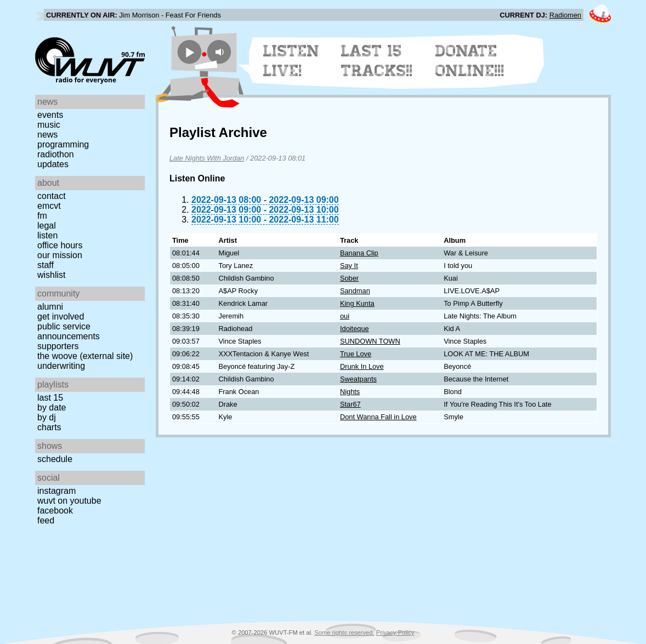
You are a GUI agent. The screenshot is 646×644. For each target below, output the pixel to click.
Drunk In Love (362, 366)
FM (42, 216)
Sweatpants (358, 379)
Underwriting (61, 366)
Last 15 (50, 398)
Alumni (50, 307)
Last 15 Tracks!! (377, 61)
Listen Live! (291, 61)
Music (49, 125)
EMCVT (49, 206)
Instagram (56, 491)
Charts (49, 427)
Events (50, 115)
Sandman (355, 291)
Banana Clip (359, 253)
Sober (349, 278)
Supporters (58, 346)
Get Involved (61, 317)
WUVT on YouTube (69, 501)
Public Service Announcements (69, 331)
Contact (52, 196)
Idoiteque (355, 329)
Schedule (55, 459)
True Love (356, 354)
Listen (47, 235)
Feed (46, 520)
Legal (47, 226)
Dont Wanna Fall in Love (378, 417)
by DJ (47, 417)
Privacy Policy (395, 632)
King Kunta (357, 303)
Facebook (55, 511)
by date (52, 408)
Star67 (350, 404)
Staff (46, 265)
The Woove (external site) (85, 356)
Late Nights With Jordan (207, 158)
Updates (53, 164)
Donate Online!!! (470, 61)
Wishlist (52, 275)
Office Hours (60, 245)
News (47, 135)
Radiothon (56, 154)
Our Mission (60, 255)
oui (345, 316)
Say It (349, 266)
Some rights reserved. (344, 632)
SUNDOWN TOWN (370, 341)
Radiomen (565, 15)
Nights (350, 392)
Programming (63, 144)
